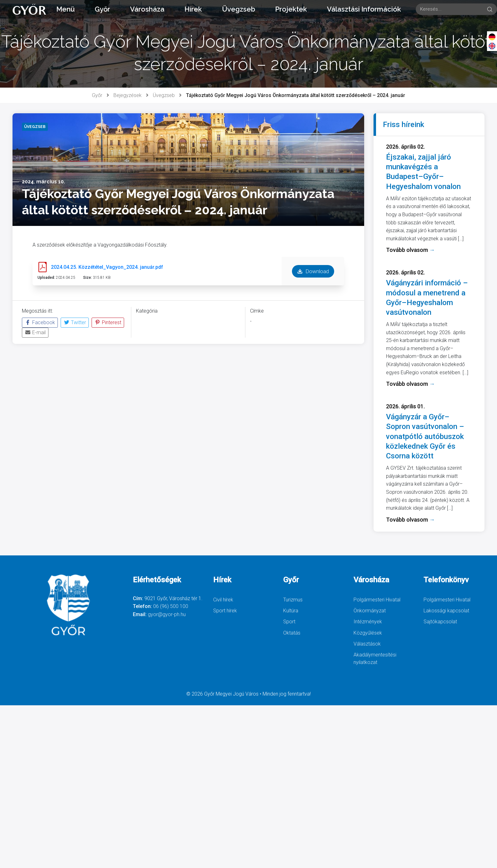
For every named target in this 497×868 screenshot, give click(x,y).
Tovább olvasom (410, 250)
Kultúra (291, 611)
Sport (289, 622)
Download (313, 271)
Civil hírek (223, 600)
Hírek (193, 9)
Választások (367, 644)
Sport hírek (225, 611)
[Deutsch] (492, 37)
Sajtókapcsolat (440, 622)
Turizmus (293, 600)
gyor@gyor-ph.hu (167, 614)
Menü (65, 9)
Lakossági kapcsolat (446, 611)
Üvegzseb (238, 9)
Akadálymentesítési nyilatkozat (375, 659)
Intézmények (368, 622)
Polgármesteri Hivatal (377, 600)
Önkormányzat (370, 611)
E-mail (35, 332)
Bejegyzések (128, 95)
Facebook (40, 322)
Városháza (147, 9)
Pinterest (108, 322)
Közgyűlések (368, 633)
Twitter (75, 322)
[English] (492, 46)
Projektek (291, 9)
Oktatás (292, 633)
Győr (102, 9)
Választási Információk (364, 9)
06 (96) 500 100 (171, 606)
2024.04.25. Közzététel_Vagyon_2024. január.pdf (107, 267)
